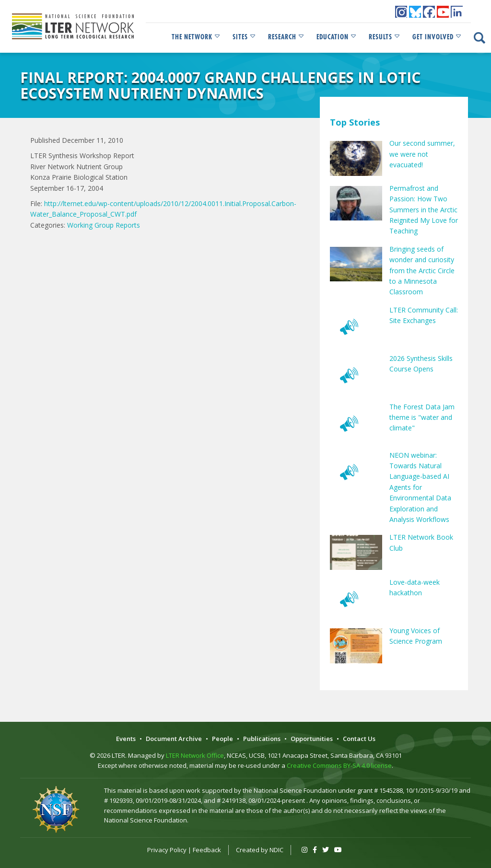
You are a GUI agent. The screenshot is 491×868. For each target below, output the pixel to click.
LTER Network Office (195, 755)
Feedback (207, 850)
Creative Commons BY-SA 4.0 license (339, 765)
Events (126, 739)
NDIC (276, 850)
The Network (196, 37)
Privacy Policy (167, 850)
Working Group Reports (104, 225)
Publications (262, 739)
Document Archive (174, 739)
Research (286, 37)
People (222, 739)
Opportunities (312, 739)
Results (385, 37)
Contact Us (359, 739)
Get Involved (437, 37)
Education (337, 37)
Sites (245, 37)
